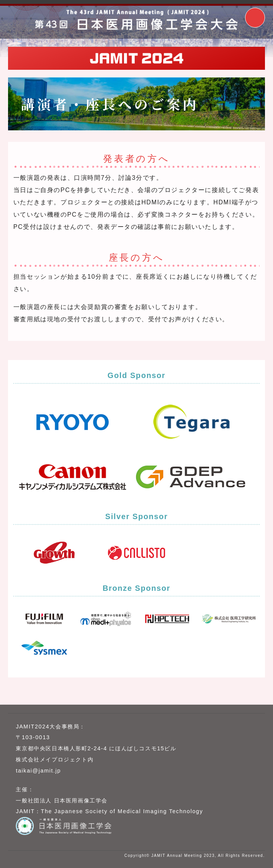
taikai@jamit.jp (38, 771)
